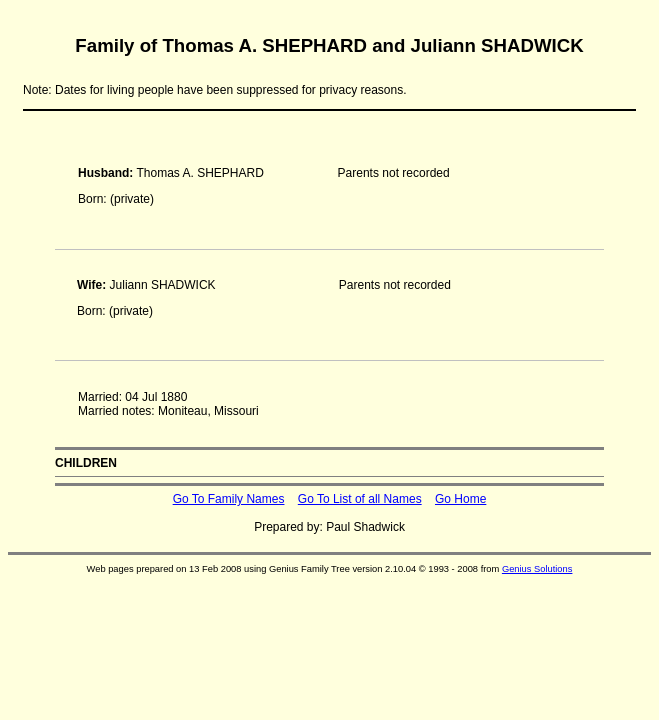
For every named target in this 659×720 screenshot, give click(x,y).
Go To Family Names (229, 499)
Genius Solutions (537, 569)
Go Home (460, 499)
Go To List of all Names (360, 499)
